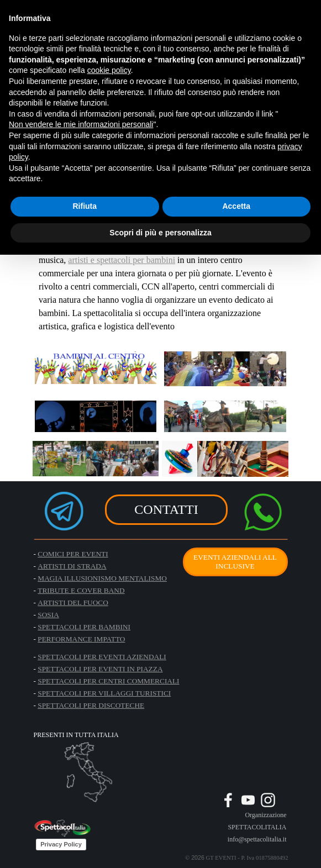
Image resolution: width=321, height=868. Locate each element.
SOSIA (48, 615)
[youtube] (248, 800)
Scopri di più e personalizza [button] (160, 233)
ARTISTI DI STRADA (72, 566)
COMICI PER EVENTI (73, 554)
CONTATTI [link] (166, 509)
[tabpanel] (221, 827)
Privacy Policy (61, 844)
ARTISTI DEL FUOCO (73, 603)
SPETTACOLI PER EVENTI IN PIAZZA (100, 669)
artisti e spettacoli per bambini (122, 260)
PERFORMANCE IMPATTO (81, 639)
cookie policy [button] (109, 70)
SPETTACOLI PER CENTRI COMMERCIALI (108, 681)
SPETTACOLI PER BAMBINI (84, 627)
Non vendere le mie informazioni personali (81, 124)
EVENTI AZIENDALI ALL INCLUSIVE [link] (235, 562)
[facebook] (228, 800)
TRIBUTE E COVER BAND (81, 590)
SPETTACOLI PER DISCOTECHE (91, 705)
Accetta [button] (236, 206)
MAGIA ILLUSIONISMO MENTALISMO (102, 578)
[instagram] (268, 800)
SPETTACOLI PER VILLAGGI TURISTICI (104, 693)
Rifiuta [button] (85, 206)
